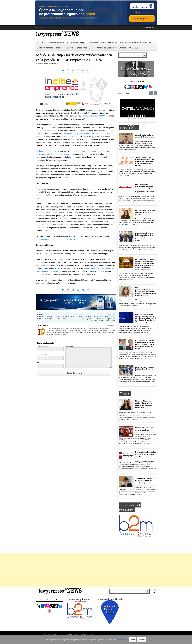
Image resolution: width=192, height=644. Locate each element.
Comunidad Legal (78, 42)
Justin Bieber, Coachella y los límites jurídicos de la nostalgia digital (145, 481)
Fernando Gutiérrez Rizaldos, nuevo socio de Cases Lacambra (145, 136)
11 (133, 118)
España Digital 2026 (98, 151)
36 (136, 123)
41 (129, 125)
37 (138, 123)
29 (138, 121)
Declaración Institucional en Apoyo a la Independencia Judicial (146, 454)
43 (133, 125)
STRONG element (148, 27)
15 (143, 118)
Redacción (43, 325)
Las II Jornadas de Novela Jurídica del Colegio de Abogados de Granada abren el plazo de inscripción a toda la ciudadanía (97, 319)
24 (145, 120)
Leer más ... (134, 149)
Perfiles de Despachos (107, 48)
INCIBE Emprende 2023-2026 (94, 116)
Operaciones (81, 48)
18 (131, 120)
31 (143, 121)
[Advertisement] (96, 570)
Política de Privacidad (53, 635)
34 (131, 123)
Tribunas (123, 42)
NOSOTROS (133, 48)
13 (138, 118)
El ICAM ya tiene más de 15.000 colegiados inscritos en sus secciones (145, 212)
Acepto (128, 640)
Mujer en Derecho (45, 48)
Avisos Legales (87, 635)
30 (140, 121)
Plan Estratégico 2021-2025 (49, 151)
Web (38, 363)
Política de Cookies (72, 635)
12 (136, 118)
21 (138, 120)
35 (133, 123)
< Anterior (41, 314)
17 (129, 120)
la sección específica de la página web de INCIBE (59, 239)
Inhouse (59, 48)
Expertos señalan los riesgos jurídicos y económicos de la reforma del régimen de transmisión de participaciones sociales (145, 237)
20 (136, 120)
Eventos (122, 48)
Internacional (135, 42)
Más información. (119, 640)
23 (143, 120)
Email (42, 354)
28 (136, 121)
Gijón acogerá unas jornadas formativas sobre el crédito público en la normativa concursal (56, 318)
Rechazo (137, 640)
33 (129, 123)
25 (129, 121)
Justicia (103, 42)
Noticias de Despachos (58, 42)
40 (145, 123)
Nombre (43, 346)
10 (131, 118)
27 (133, 121)
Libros (92, 48)
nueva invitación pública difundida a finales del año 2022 (87, 134)
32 (145, 121)
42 (131, 125)
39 (143, 123)
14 (140, 118)
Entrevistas (93, 42)
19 (133, 120)
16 (145, 118)
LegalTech (69, 48)
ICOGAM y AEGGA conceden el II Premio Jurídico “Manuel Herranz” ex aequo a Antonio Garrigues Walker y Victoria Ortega (145, 344)
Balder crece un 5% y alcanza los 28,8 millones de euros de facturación (145, 369)
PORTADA (41, 42)
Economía (113, 42)
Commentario (69, 346)
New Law (147, 42)
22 (140, 120)
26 (131, 121)
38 (140, 123)
